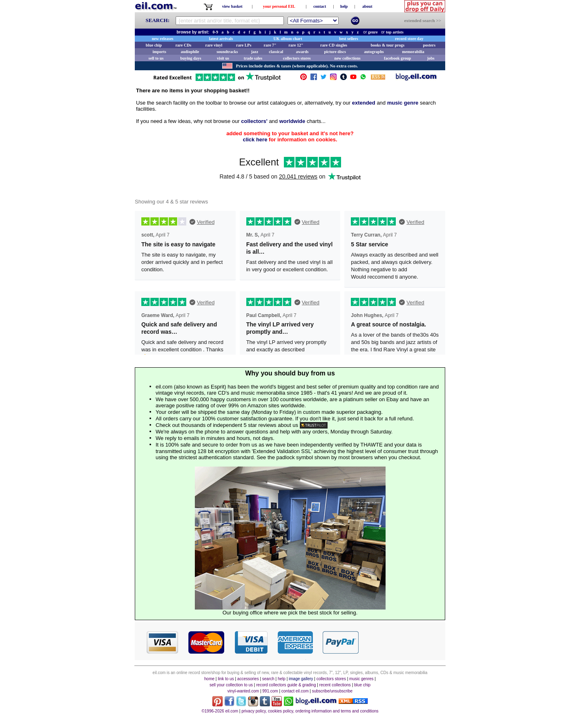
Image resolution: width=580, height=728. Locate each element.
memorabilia (413, 52)
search (268, 679)
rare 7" (270, 45)
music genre (403, 103)
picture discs (335, 52)
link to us (226, 679)
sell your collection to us (231, 685)
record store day (409, 39)
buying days (191, 58)
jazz (255, 52)
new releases (163, 39)
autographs (374, 52)
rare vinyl (214, 45)
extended (364, 103)
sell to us (156, 58)
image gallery (301, 679)
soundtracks (227, 52)
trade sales (253, 58)
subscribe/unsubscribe (332, 691)
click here (255, 140)
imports (159, 52)
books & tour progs (387, 45)
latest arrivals (221, 39)
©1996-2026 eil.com (220, 711)
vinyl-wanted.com (243, 691)
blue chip (154, 45)
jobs (431, 58)
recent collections (335, 685)
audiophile (190, 52)
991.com (270, 691)
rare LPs (244, 45)
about (367, 6)
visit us (223, 58)
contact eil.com (295, 691)
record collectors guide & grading (286, 685)
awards (302, 52)
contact (320, 6)
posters (429, 45)
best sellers (348, 39)
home (209, 679)
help (344, 6)
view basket (232, 6)
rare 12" (296, 45)
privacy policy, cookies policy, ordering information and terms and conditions (310, 711)
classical (276, 52)
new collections (348, 58)
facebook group (397, 58)
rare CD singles (334, 45)
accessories (248, 679)
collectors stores (297, 58)
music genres (361, 679)
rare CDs (183, 45)
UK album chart (288, 39)
